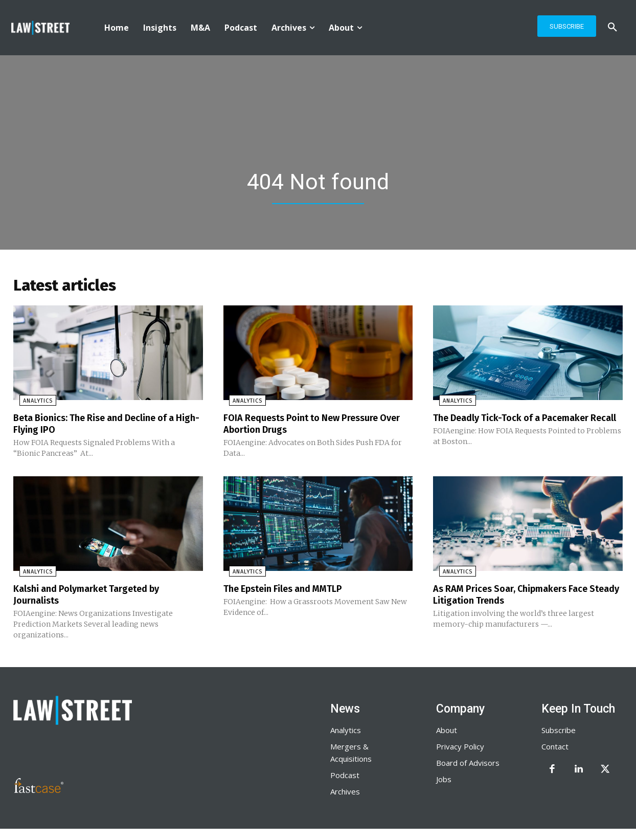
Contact (555, 747)
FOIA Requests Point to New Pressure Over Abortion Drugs (310, 426)
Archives (345, 792)
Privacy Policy (460, 747)
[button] (612, 28)
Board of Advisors (468, 763)
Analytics (32, 403)
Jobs (444, 780)
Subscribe (559, 731)
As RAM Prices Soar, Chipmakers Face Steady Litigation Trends (520, 595)
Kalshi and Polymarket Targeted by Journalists (95, 595)
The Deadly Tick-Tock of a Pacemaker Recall (520, 426)
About (447, 731)
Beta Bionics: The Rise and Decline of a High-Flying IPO (104, 426)
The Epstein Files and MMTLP (290, 590)
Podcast (345, 776)
